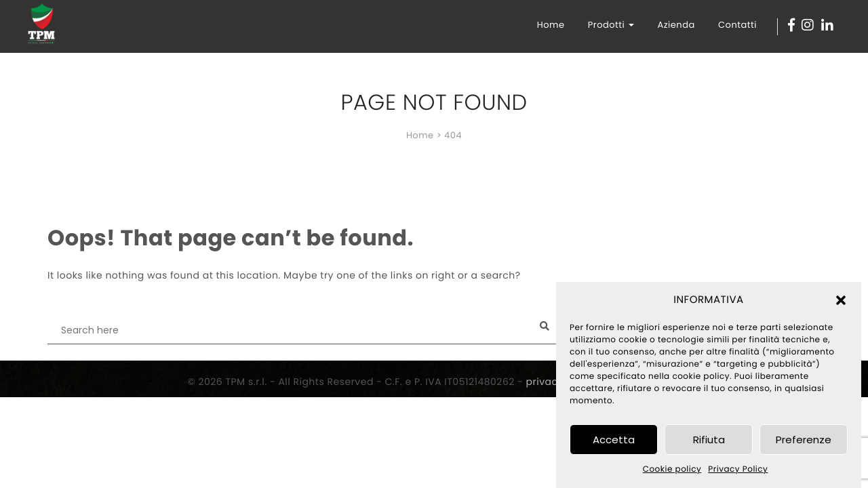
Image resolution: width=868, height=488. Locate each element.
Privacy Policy (738, 469)
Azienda (676, 25)
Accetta (614, 440)
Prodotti (611, 25)
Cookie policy (672, 469)
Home (551, 25)
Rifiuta (709, 440)
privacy (545, 382)
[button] (841, 300)
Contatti (737, 25)
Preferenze (804, 440)
